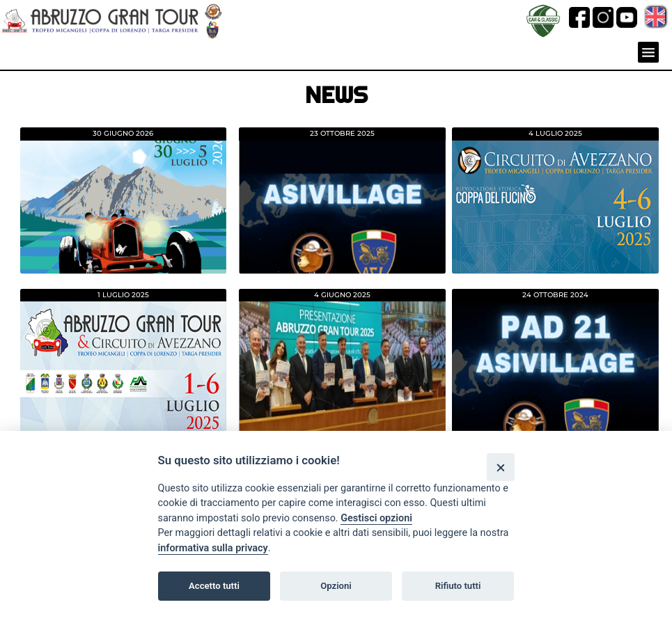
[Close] (500, 467)
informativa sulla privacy (213, 548)
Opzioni (336, 586)
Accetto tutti (214, 586)
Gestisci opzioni (376, 518)
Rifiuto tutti (458, 586)
